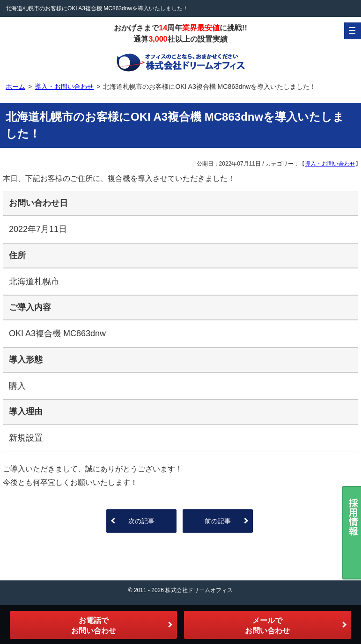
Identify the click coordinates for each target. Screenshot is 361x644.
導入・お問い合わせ (330, 164)
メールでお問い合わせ (267, 626)
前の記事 (218, 521)
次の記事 (141, 521)
